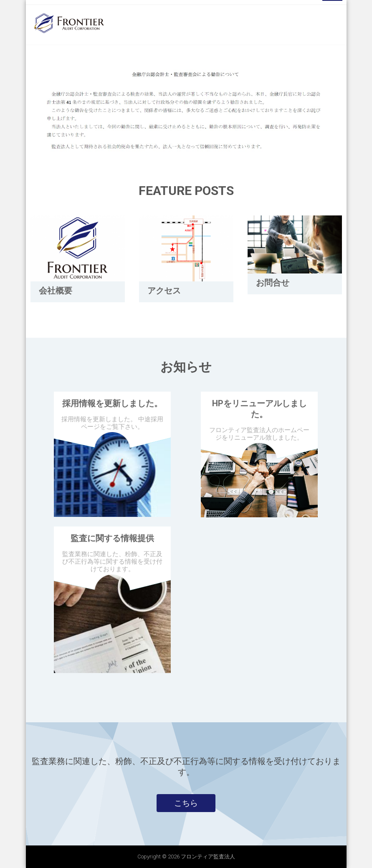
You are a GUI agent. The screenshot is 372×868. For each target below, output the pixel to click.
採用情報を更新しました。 (112, 403)
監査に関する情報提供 (112, 538)
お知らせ (186, 367)
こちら (186, 803)
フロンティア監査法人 (208, 857)
